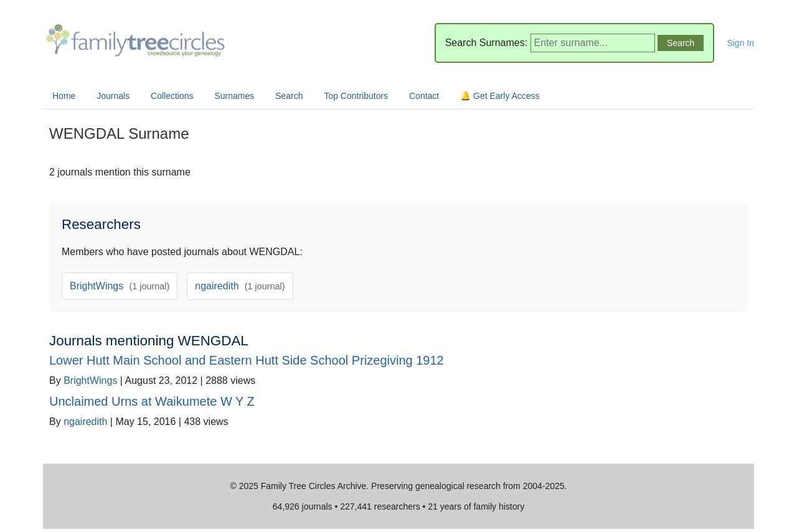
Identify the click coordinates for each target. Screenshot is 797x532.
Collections (172, 96)
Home (64, 96)
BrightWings (120, 286)
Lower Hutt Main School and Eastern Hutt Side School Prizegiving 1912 (247, 360)
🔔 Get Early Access (500, 96)
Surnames (234, 96)
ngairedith (240, 286)
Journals (113, 96)
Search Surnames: (487, 43)
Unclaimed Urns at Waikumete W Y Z (152, 401)
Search (289, 96)
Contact (424, 96)
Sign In (740, 43)
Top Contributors (356, 96)
